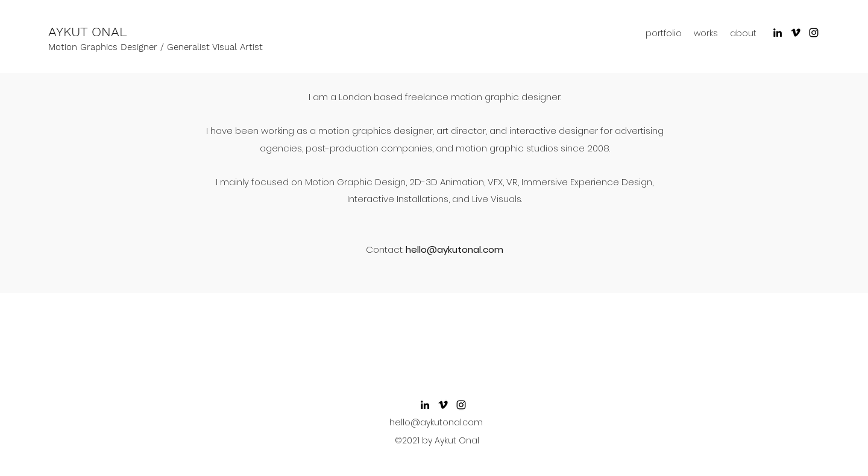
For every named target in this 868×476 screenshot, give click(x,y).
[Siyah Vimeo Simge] (796, 33)
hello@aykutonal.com (454, 249)
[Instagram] (814, 33)
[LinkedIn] (778, 33)
